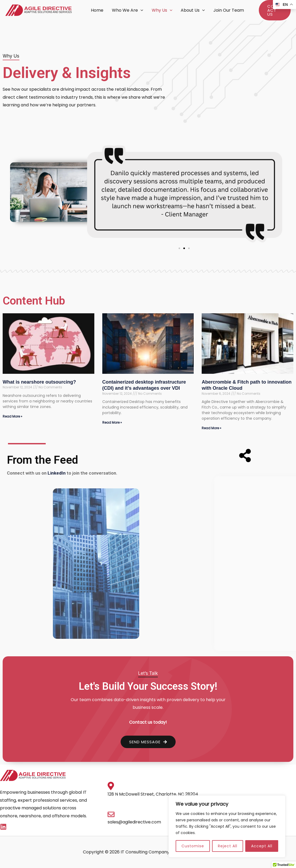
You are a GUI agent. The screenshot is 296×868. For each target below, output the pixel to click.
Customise (193, 846)
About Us (193, 10)
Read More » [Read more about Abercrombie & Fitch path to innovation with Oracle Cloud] (212, 428)
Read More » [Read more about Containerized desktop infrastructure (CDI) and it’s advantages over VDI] (112, 422)
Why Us (162, 10)
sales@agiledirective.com (134, 822)
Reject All (228, 846)
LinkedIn (56, 473)
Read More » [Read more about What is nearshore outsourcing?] (12, 416)
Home (97, 10)
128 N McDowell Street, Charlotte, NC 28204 (153, 794)
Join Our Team (229, 10)
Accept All (262, 846)
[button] (141, 10)
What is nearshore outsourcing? (39, 382)
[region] (227, 826)
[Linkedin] (3, 827)
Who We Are (128, 10)
